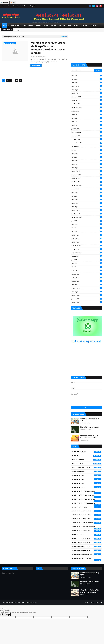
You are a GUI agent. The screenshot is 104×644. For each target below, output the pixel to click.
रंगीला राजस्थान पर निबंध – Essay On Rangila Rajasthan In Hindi (89, 437)
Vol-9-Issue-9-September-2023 (87, 559)
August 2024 (87, 146)
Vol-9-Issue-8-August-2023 (87, 554)
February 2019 (87, 274)
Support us (33, 6)
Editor (34, 56)
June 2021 (87, 263)
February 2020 (87, 270)
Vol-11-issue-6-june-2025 (87, 531)
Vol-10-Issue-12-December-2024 (87, 492)
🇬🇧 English (4, 3)
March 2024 (87, 164)
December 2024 (87, 132)
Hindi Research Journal (87, 468)
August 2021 (87, 256)
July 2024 (87, 150)
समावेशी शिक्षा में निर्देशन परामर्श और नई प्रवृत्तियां (89, 420)
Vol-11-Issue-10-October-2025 (87, 496)
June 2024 (87, 154)
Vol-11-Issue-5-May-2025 (87, 515)
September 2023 (87, 185)
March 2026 (87, 86)
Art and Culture (87, 452)
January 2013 (87, 295)
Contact (15, 6)
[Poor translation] (7, 615)
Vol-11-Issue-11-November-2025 (87, 500)
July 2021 (87, 260)
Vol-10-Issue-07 (87, 483)
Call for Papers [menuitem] (65, 25)
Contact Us (99, 603)
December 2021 (87, 246)
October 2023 (87, 182)
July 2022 (87, 221)
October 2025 (87, 104)
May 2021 (87, 267)
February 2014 (87, 292)
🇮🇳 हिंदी (13, 3)
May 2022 (87, 228)
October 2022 (87, 214)
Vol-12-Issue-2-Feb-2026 (87, 539)
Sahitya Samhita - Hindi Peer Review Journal (24, 603)
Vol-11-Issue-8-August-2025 (87, 523)
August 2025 (87, 111)
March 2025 (87, 125)
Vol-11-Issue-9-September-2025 (87, 527)
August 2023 (87, 189)
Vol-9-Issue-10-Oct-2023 (87, 546)
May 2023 (87, 196)
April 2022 (87, 231)
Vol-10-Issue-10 (87, 487)
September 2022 (87, 217)
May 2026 (87, 79)
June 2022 (87, 224)
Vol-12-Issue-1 (87, 535)
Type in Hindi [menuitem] (29, 25)
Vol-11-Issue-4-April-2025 (87, 511)
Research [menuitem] (93, 25)
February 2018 (87, 278)
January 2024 (87, 171)
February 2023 (87, 207)
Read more (35, 66)
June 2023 (87, 192)
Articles (87, 456)
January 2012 (87, 299)
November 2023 (87, 178)
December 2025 (87, 97)
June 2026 (87, 76)
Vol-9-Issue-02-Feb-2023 (87, 543)
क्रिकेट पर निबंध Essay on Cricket (89, 427)
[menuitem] (4, 25)
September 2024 (87, 143)
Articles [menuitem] (84, 25)
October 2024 (87, 139)
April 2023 (87, 200)
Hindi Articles (87, 464)
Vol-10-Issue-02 (87, 479)
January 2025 (87, 129)
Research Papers (87, 471)
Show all (64, 37)
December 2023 (87, 175)
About (9, 6)
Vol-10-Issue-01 (87, 475)
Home (4, 6)
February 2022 (87, 239)
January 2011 (87, 302)
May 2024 (87, 157)
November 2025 (87, 100)
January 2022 (87, 242)
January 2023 (87, 210)
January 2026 (87, 93)
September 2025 (87, 107)
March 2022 (87, 235)
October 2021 (87, 249)
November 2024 (87, 136)
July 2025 (87, 115)
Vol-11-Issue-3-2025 (87, 507)
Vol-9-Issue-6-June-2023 (87, 550)
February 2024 (87, 168)
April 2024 (87, 161)
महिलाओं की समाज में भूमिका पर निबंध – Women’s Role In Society (90, 591)
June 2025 (87, 118)
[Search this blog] (82, 70)
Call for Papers (24, 6)
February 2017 (87, 281)
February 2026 (87, 90)
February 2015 (87, 288)
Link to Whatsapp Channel (86, 341)
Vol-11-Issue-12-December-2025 (87, 504)
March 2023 (87, 203)
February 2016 (87, 285)
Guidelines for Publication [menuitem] (46, 25)
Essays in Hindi (87, 460)
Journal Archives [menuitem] (15, 25)
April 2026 (87, 83)
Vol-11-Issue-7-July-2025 (87, 519)
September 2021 (87, 253)
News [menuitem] (76, 25)
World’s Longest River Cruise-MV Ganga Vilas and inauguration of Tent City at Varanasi (48, 48)
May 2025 (87, 122)
